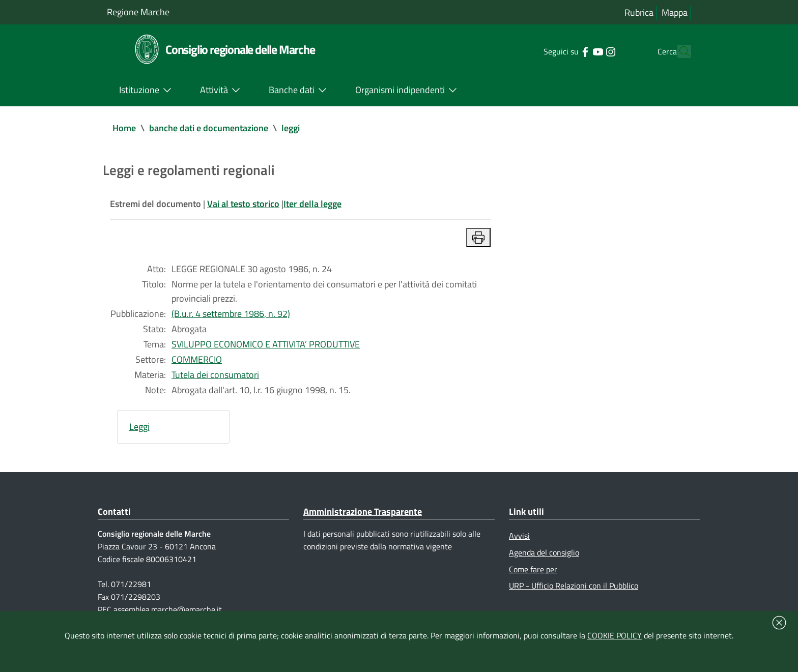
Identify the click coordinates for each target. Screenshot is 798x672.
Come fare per (533, 569)
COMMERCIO (197, 359)
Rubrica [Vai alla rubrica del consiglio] (639, 12)
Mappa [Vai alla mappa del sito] (675, 12)
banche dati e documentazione (209, 128)
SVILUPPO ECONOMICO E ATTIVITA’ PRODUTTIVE (266, 344)
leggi (291, 128)
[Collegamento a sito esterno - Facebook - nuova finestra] (567, 51)
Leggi (139, 427)
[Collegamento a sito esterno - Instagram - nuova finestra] (592, 51)
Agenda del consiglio (544, 552)
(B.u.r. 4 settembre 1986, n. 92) (231, 314)
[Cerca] (679, 51)
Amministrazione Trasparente (363, 512)
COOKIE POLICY (615, 635)
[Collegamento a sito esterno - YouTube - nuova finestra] (579, 51)
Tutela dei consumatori (215, 375)
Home (124, 128)
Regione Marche (138, 12)
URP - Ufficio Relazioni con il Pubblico (574, 586)
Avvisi (519, 536)
